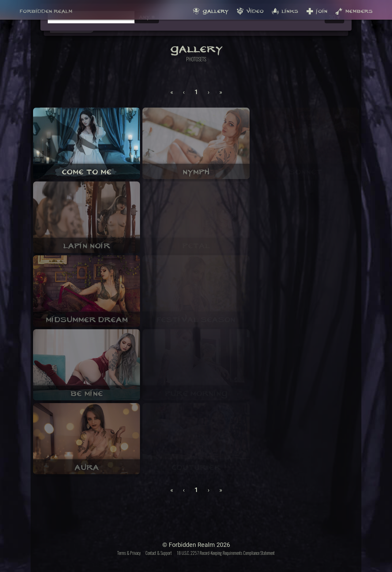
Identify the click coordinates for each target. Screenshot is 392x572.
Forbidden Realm (46, 10)
